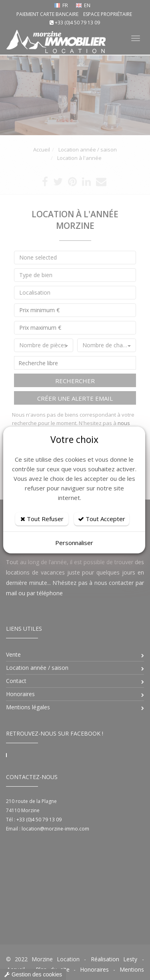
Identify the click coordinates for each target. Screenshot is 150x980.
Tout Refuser (42, 519)
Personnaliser (74, 543)
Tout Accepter (102, 519)
